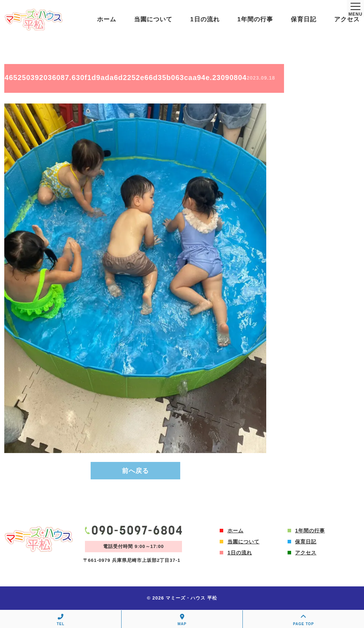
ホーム (107, 19)
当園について (153, 19)
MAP (182, 620)
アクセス (347, 19)
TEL (61, 620)
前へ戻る (135, 471)
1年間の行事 (255, 19)
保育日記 (304, 19)
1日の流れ (205, 19)
